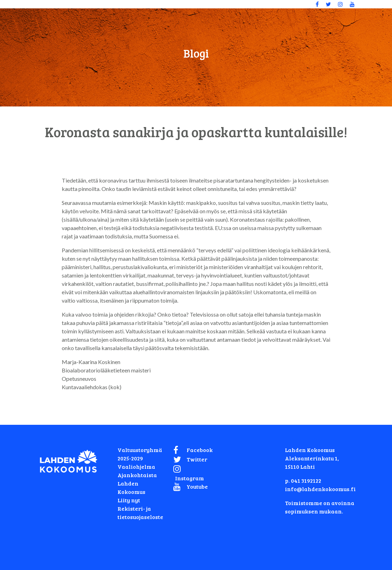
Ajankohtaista (137, 475)
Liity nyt (129, 500)
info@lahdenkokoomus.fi (320, 489)
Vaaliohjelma (136, 467)
